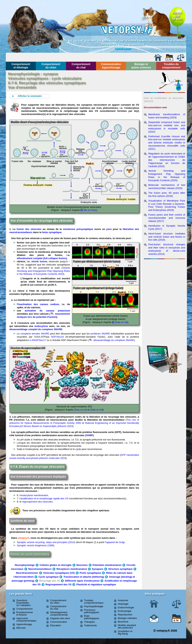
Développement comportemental (59, 614)
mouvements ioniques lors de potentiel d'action (43, 315)
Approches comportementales (26, 620)
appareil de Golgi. (116, 542)
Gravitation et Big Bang (125, 632)
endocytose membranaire (34, 495)
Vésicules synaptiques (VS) (59, 573)
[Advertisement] (164, 281)
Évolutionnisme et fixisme (25, 614)
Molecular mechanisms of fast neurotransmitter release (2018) (167, 187)
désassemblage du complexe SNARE (111, 340)
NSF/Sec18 (57, 337)
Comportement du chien (51, 66)
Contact (179, 85)
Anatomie (123, 600)
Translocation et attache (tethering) (84, 577)
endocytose (41, 326)
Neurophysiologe (25, 565)
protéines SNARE (100, 334)
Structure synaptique (120, 569)
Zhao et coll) (122, 322)
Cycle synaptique (48, 577)
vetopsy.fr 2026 (165, 630)
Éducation (56, 625)
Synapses (98, 569)
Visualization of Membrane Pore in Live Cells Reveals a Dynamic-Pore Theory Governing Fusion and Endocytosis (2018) (167, 205)
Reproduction (125, 615)
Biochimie (123, 622)
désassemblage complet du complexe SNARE (36, 329)
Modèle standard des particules (127, 626)
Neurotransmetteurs (40, 569)
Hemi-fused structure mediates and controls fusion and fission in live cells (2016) (167, 237)
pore (109, 229)
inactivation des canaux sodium (38, 304)
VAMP (89, 435)
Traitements (90, 625)
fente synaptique (52, 232)
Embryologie (124, 611)
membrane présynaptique (78, 229)
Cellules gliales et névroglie (56, 565)
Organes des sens (60, 618)
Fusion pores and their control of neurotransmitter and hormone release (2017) (167, 218)
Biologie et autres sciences (141, 66)
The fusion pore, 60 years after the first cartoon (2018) (167, 194)
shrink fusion (39, 261)
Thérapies (89, 622)
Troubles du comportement (171, 66)
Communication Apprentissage (111, 66)
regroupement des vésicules (37, 502)
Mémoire (21, 628)
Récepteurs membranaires (72, 569)
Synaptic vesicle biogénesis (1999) (36, 545)
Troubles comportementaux (94, 602)
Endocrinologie (126, 607)
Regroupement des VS (59, 584)
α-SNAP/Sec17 (38, 340)
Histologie (123, 604)
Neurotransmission (27, 573)
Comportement (24, 609)
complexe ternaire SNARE (35, 334)
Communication (59, 622)
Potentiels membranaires (107, 565)
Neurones (82, 565)
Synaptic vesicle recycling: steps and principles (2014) (46, 542)
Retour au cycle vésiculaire (30, 554)
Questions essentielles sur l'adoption (24, 603)
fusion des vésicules (29, 229)
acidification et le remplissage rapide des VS (45, 498)
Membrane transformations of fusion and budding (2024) (167, 116)
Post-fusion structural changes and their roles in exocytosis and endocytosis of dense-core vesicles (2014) (167, 249)
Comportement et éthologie (21, 66)
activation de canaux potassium (47, 311)
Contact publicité (155, 354)
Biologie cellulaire (127, 618)
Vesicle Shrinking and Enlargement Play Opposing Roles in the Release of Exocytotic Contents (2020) (167, 176)
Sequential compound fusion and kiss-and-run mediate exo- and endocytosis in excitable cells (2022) (167, 127)
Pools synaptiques (90, 573)
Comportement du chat (81, 66)
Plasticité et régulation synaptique (96, 584)
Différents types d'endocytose (82, 581)
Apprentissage (24, 624)
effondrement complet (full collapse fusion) (42, 258)
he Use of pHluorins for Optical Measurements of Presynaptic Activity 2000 (74, 421)
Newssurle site (177, 16)
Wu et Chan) (90, 210)
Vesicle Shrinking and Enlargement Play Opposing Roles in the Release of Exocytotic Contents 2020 (43, 271)
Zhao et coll (81, 410)
